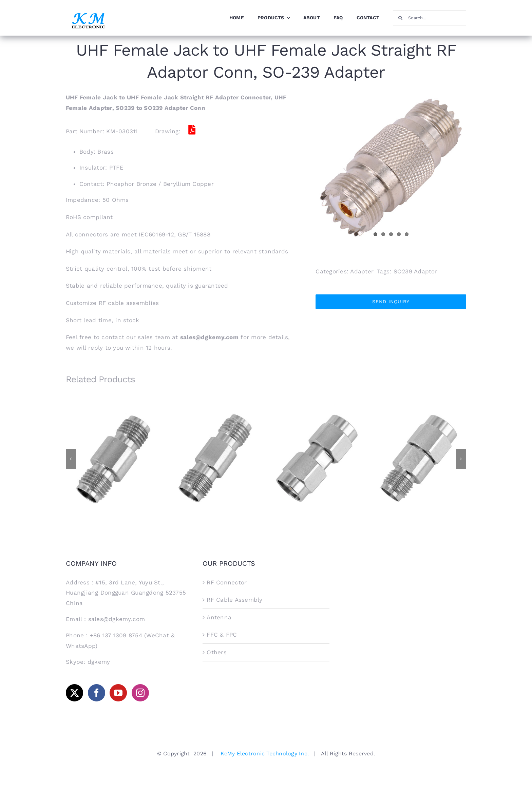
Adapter (362, 271)
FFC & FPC (222, 635)
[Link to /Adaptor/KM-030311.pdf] (192, 130)
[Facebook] (97, 693)
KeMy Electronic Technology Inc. (265, 754)
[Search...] (430, 18)
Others (217, 652)
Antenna (219, 617)
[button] (71, 459)
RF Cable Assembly (234, 600)
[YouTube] (118, 693)
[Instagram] (140, 693)
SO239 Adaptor (415, 271)
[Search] (400, 18)
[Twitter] (74, 693)
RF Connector (227, 582)
